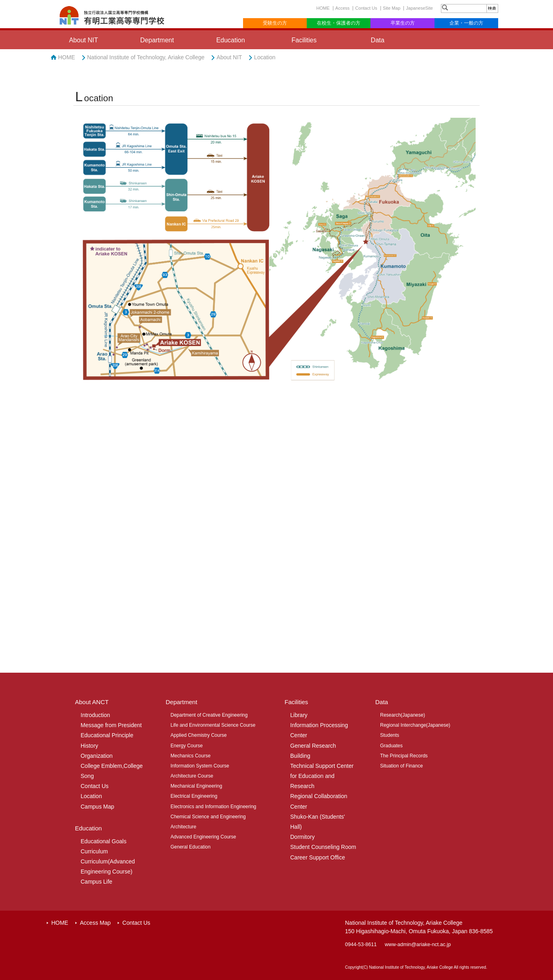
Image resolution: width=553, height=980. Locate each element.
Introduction (95, 715)
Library (299, 715)
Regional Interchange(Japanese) (415, 725)
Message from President (111, 725)
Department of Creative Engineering (209, 715)
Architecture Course (192, 776)
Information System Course (200, 766)
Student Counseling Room (323, 847)
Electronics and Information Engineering (213, 807)
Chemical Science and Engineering (208, 817)
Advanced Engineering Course (203, 837)
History (89, 746)
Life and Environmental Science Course (213, 725)
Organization (97, 756)
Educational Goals (104, 841)
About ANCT (92, 702)
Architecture (183, 827)
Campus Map (97, 807)
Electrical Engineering (194, 796)
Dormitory (302, 837)
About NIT (83, 40)
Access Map (95, 923)
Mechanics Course (190, 756)
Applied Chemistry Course (199, 735)
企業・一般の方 (466, 23)
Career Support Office (318, 857)
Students (390, 735)
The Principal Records (404, 756)
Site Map (392, 8)
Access (342, 8)
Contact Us (366, 8)
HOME (323, 8)
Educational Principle (107, 735)
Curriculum (94, 851)
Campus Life (97, 882)
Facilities (304, 40)
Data (378, 40)
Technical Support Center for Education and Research (322, 776)
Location (265, 57)
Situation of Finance (401, 766)
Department (157, 40)
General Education (190, 847)
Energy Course (187, 746)
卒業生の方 (403, 23)
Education (230, 40)
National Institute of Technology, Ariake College (146, 57)
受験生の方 (275, 23)
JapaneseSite (419, 8)
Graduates (391, 746)
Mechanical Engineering (196, 786)
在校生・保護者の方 (339, 23)
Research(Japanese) (402, 715)
